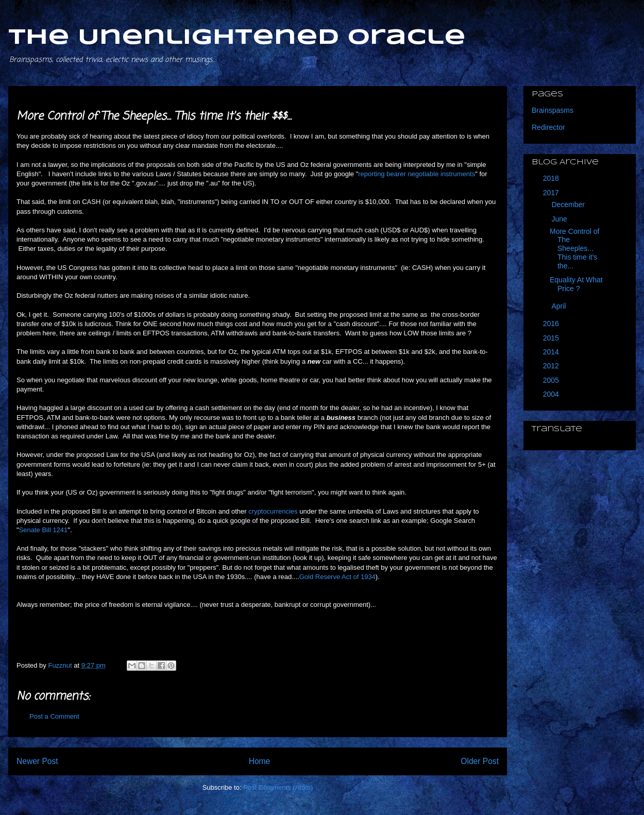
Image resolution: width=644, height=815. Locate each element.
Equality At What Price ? (576, 284)
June (560, 219)
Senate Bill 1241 (44, 530)
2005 (552, 380)
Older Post (480, 761)
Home (260, 761)
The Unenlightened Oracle (237, 38)
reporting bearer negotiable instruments (417, 174)
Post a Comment (54, 716)
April (560, 306)
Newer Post (37, 761)
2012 (552, 366)
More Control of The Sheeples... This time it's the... (574, 249)
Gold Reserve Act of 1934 (337, 577)
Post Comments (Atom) (278, 787)
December (569, 205)
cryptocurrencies (273, 511)
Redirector (548, 127)
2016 (552, 324)
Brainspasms (553, 110)
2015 (552, 338)
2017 (552, 193)
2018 (552, 178)
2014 (552, 352)
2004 (552, 394)
